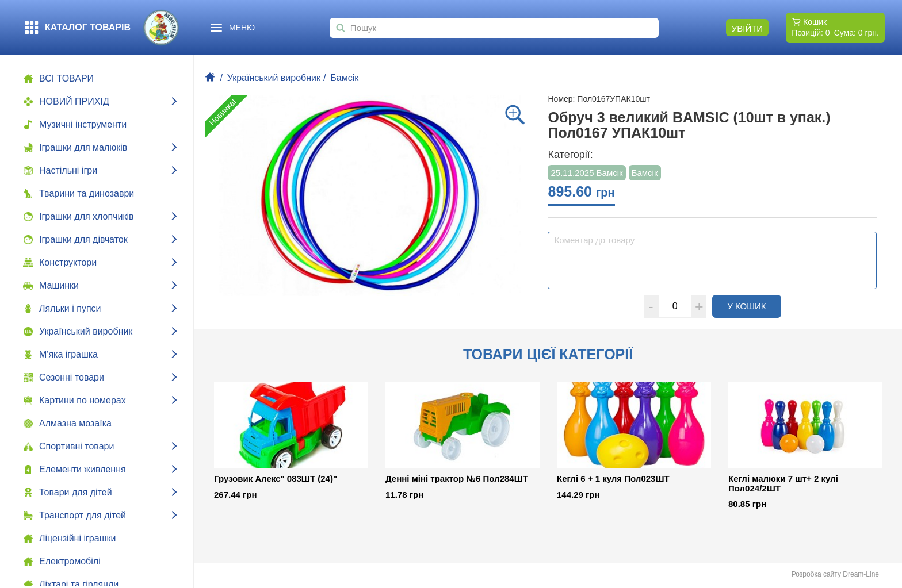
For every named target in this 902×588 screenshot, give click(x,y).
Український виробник (274, 78)
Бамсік (344, 78)
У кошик (754, 306)
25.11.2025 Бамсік (586, 173)
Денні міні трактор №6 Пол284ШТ (457, 479)
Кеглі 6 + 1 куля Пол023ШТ (613, 479)
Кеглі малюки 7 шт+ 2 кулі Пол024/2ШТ (783, 484)
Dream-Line (861, 574)
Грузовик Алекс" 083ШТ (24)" (276, 479)
